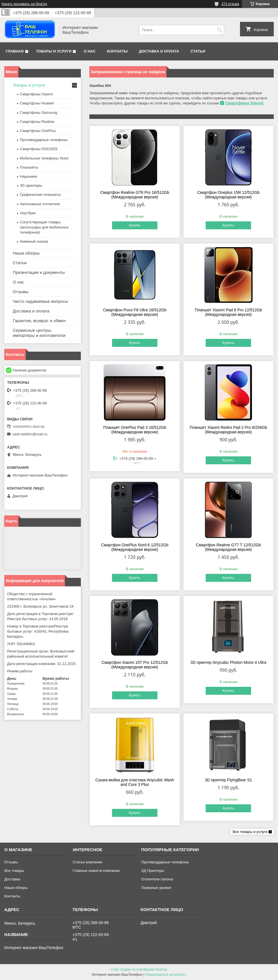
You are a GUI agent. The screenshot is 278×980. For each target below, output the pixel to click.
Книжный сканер (34, 241)
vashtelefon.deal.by (29, 426)
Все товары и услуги (250, 832)
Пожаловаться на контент (166, 975)
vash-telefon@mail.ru (30, 434)
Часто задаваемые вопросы (40, 301)
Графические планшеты (40, 195)
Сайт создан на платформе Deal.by (139, 969)
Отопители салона (157, 879)
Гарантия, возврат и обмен (39, 321)
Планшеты (29, 167)
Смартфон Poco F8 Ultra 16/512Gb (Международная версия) (135, 312)
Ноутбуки (28, 213)
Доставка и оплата (159, 51)
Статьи (198, 51)
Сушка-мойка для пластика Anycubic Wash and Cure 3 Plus (135, 782)
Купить (135, 225)
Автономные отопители (40, 204)
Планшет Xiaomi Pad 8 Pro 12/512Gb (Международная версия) (228, 312)
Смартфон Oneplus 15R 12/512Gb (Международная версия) (228, 195)
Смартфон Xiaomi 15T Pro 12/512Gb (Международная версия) (135, 665)
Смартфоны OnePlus (38, 131)
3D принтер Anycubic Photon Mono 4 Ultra (228, 662)
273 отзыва (230, 4)
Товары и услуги (54, 51)
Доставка (12, 879)
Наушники (29, 176)
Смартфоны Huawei (37, 103)
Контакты (117, 51)
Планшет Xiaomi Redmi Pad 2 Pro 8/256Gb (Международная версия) (228, 430)
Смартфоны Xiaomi (244, 103)
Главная (15, 51)
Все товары (14, 871)
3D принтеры (31, 185)
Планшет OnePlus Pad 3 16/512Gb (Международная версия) (135, 430)
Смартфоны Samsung (38, 113)
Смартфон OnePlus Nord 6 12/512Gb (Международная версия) (135, 547)
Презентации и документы (39, 272)
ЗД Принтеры (153, 871)
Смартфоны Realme (37, 122)
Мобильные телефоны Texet (44, 158)
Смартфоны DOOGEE (39, 149)
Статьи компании (87, 862)
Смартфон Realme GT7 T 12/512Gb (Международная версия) (228, 547)
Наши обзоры (26, 253)
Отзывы (21, 292)
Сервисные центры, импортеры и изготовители (39, 333)
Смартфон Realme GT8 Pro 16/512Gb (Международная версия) (135, 195)
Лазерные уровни (156, 888)
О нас (90, 51)
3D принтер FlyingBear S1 (228, 780)
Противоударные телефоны (44, 140)
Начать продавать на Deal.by (24, 4)
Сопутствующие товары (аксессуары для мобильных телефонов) (44, 227)
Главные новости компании (96, 871)
